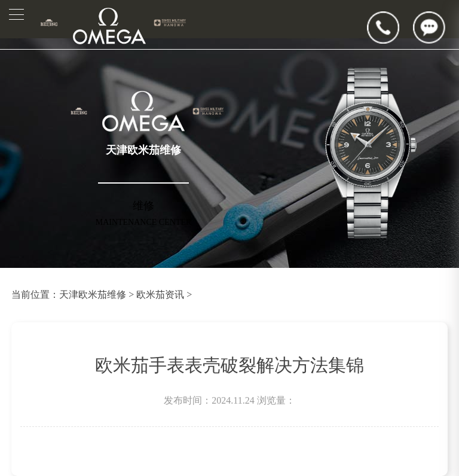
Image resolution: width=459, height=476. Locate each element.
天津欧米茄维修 (93, 295)
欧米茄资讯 (160, 295)
